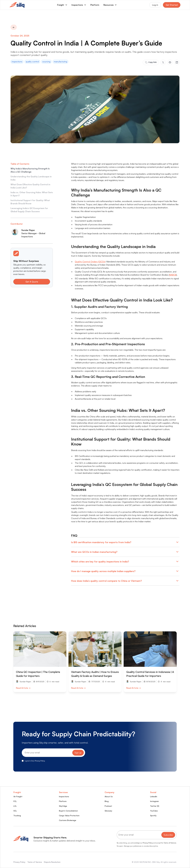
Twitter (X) (155, 806)
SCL (15, 811)
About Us (109, 796)
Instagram (154, 801)
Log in (155, 5)
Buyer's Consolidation (68, 811)
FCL (15, 801)
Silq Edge (63, 806)
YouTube (154, 811)
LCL (15, 806)
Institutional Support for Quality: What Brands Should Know (30, 202)
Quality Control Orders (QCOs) (90, 262)
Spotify (153, 815)
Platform (95, 5)
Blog (107, 801)
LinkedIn (154, 796)
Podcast (108, 806)
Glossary (108, 811)
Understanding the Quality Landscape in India (31, 178)
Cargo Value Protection (69, 815)
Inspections (64, 796)
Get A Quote (32, 282)
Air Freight (18, 796)
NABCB (173, 275)
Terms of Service (170, 843)
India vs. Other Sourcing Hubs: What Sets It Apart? (32, 194)
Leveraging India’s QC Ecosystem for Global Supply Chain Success (29, 210)
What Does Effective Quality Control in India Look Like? (30, 186)
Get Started (172, 5)
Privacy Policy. (40, 761)
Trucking (17, 815)
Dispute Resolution (52, 862)
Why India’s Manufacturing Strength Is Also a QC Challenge (30, 170)
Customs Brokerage (68, 820)
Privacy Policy (148, 843)
